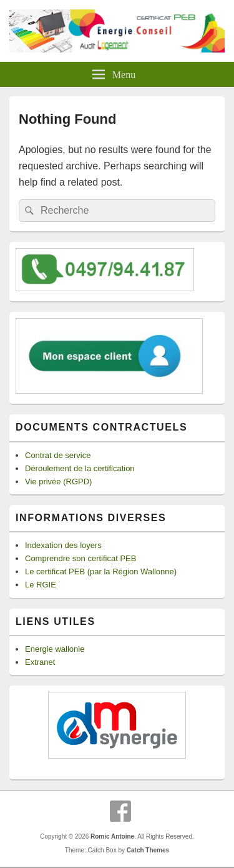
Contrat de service (58, 455)
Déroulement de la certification (80, 468)
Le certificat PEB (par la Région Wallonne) (101, 571)
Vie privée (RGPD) (58, 481)
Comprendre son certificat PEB (80, 558)
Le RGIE (41, 585)
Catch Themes (148, 850)
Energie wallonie (55, 649)
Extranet (40, 662)
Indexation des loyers (63, 545)
